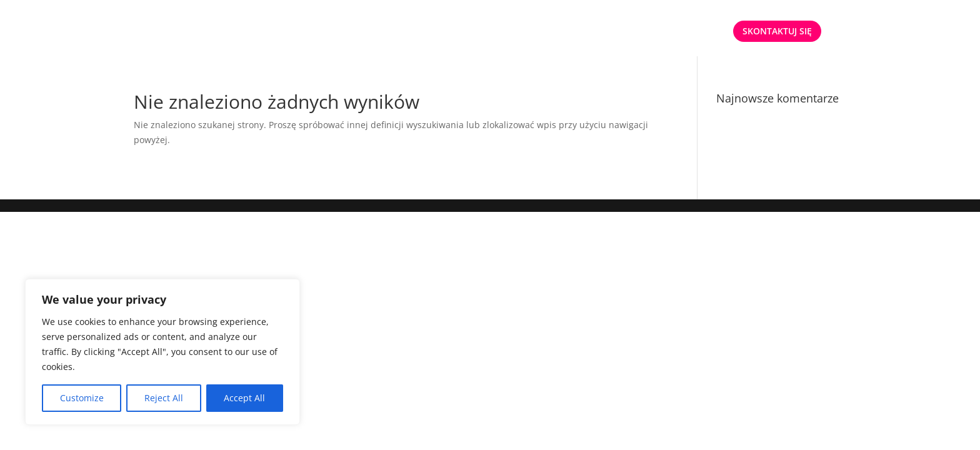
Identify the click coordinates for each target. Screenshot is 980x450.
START (538, 32)
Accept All (244, 398)
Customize (82, 398)
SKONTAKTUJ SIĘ (777, 31)
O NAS (642, 32)
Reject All (164, 398)
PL (677, 32)
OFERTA (584, 32)
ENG (708, 32)
